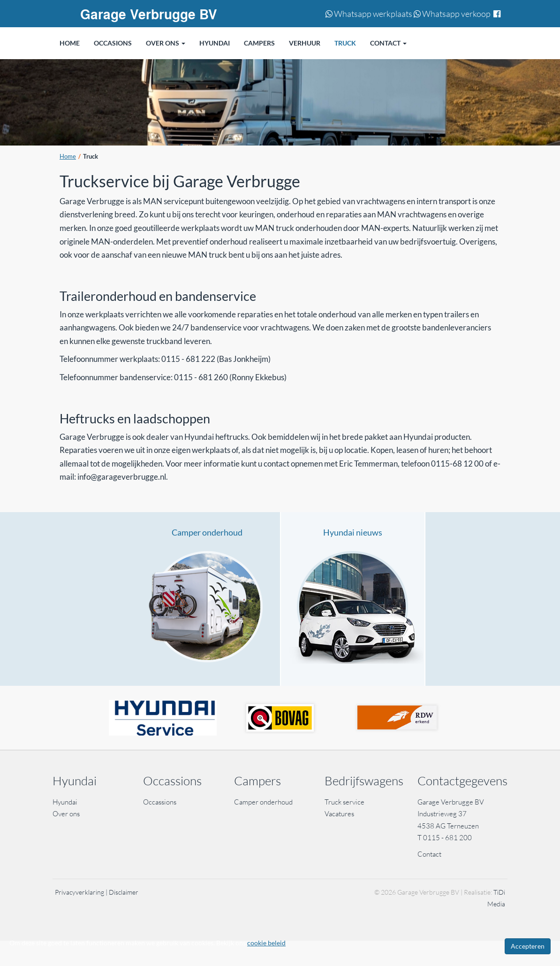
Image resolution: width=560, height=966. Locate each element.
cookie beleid (266, 943)
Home (68, 157)
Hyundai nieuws (353, 532)
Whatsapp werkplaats (369, 14)
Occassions (160, 802)
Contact (429, 854)
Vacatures (339, 814)
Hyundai (65, 802)
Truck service (344, 802)
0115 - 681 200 (447, 838)
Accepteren (528, 946)
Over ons (66, 814)
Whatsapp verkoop (452, 14)
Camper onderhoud (207, 532)
